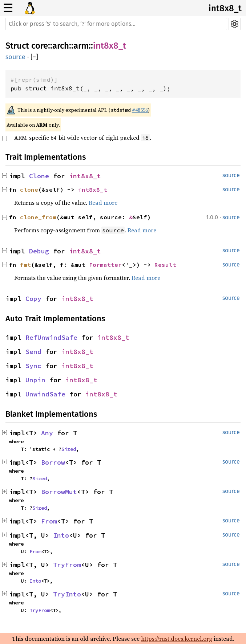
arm (81, 46)
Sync (33, 366)
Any (47, 433)
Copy (33, 299)
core (40, 46)
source (15, 57)
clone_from (38, 217)
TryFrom (67, 565)
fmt (25, 265)
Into (61, 535)
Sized (69, 449)
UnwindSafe (45, 394)
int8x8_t (225, 8)
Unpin (35, 380)
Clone (39, 176)
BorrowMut (59, 492)
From (49, 521)
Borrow (53, 462)
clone (29, 189)
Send (33, 352)
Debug (39, 251)
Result (165, 265)
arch (61, 46)
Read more (103, 203)
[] (34, 57)
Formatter (105, 265)
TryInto (67, 594)
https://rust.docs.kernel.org (177, 639)
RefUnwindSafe (51, 337)
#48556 (140, 110)
